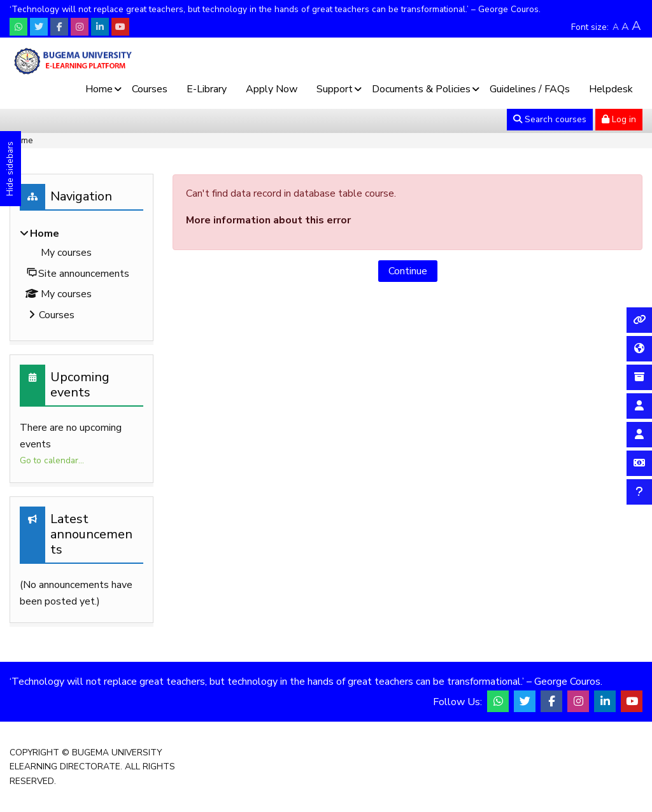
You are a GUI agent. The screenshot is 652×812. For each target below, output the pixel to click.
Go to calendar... (52, 460)
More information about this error (268, 220)
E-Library (207, 89)
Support (335, 89)
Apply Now (272, 89)
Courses (150, 89)
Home (99, 89)
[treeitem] (81, 276)
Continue (408, 271)
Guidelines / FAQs (530, 89)
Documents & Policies (421, 89)
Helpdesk (611, 89)
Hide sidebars (10, 169)
